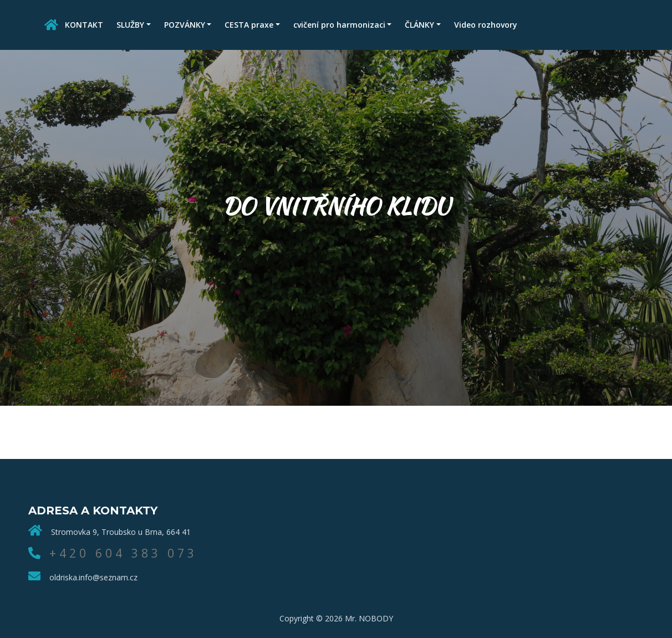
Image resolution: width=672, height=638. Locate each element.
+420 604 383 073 (123, 553)
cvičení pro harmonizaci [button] (339, 25)
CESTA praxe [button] (249, 25)
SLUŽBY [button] (130, 25)
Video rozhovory (486, 25)
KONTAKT (84, 25)
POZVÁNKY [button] (185, 25)
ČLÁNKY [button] (419, 25)
